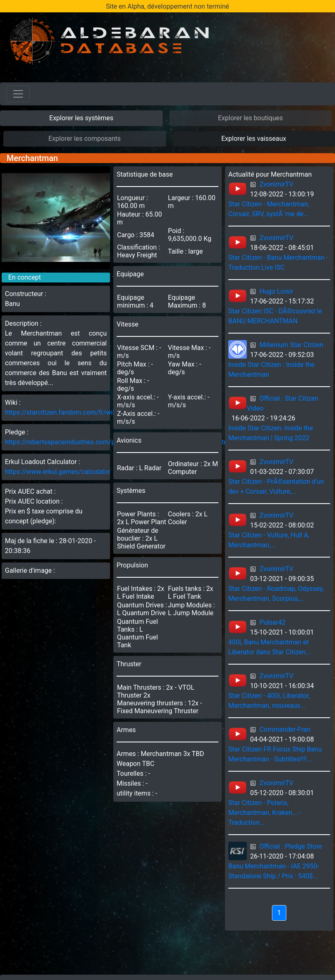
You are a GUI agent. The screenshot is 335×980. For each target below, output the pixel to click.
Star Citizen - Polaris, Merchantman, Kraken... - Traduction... (265, 813)
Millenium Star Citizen (292, 345)
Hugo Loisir (276, 291)
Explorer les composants (84, 139)
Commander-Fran (285, 729)
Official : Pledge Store (291, 846)
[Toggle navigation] (18, 94)
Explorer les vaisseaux (254, 139)
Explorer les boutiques (251, 118)
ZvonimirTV (276, 184)
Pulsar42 (273, 622)
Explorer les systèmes (81, 118)
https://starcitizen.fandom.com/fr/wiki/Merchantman (83, 412)
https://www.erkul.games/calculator (58, 472)
